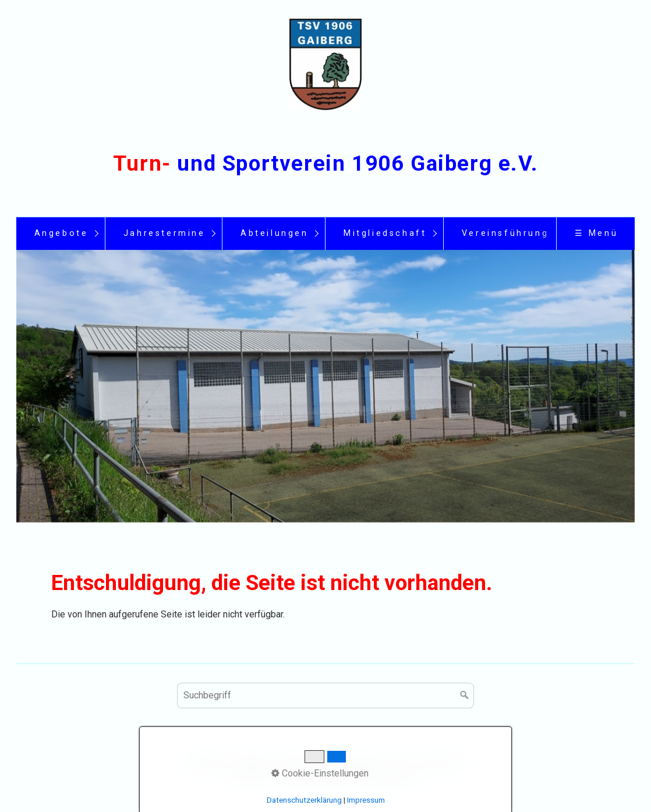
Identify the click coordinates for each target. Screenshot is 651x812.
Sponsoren (441, 762)
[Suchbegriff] (325, 696)
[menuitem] (61, 234)
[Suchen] (465, 696)
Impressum (298, 762)
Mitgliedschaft (385, 233)
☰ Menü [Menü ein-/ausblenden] (597, 233)
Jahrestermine (164, 233)
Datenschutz (355, 762)
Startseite (208, 762)
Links (400, 762)
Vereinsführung (505, 233)
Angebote (61, 233)
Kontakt (251, 762)
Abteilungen (275, 233)
